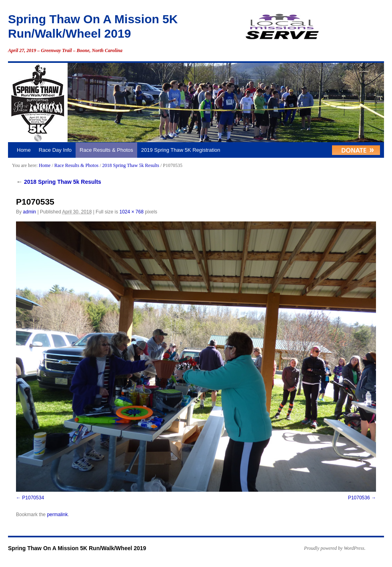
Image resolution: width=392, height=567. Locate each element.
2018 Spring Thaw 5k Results (130, 165)
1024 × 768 (131, 212)
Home (24, 150)
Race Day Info (55, 150)
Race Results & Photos (106, 150)
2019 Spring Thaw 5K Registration (181, 150)
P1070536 (359, 498)
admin (29, 212)
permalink (57, 515)
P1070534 (33, 498)
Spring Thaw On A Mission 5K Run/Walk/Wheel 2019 (77, 548)
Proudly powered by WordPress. (335, 548)
